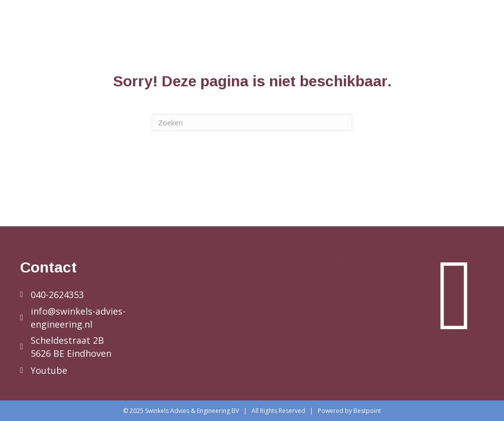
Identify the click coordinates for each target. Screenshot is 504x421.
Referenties (452, 29)
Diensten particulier (370, 29)
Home (206, 29)
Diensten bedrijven (272, 29)
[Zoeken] (252, 122)
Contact (461, 52)
